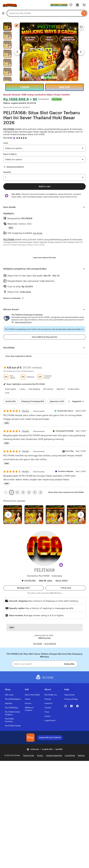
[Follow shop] (66, 588)
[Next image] (81, 52)
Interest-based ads (54, 755)
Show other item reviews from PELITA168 (66, 492)
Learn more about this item (44, 258)
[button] (61, 565)
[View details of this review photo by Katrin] (76, 515)
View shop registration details (18, 356)
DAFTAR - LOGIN (59, 5)
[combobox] (44, 13)
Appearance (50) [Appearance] (57, 401)
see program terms (23, 322)
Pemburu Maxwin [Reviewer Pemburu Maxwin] (66, 471)
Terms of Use (29, 755)
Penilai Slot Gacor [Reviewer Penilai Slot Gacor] (65, 411)
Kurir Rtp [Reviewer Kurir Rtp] (70, 451)
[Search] (84, 13)
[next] (81, 515)
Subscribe (69, 664)
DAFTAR (64, 87)
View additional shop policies (44, 337)
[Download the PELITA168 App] (30, 738)
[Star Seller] (14, 138)
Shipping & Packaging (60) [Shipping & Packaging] (33, 401)
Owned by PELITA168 (38, 576)
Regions (81, 755)
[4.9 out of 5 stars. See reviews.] (22, 138)
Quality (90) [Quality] (10, 401)
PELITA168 (8, 138)
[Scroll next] (69, 401)
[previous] (8, 515)
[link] (6, 492)
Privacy (40, 755)
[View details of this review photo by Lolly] (13, 515)
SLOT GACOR (50, 644)
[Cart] (84, 5)
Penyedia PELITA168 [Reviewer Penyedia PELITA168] (65, 431)
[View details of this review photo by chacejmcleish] (34, 515)
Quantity (7, 172)
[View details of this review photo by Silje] (55, 515)
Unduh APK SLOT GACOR (50, 738)
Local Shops (70, 755)
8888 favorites (45, 638)
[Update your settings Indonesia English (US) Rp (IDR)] (45, 749)
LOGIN (25, 87)
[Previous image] (17, 52)
